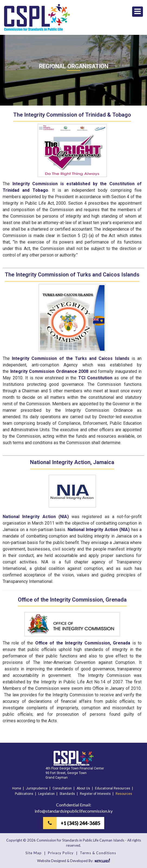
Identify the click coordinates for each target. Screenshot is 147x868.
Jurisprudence (37, 788)
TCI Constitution (95, 378)
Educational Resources (113, 788)
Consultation (62, 788)
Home (17, 788)
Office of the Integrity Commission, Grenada (83, 643)
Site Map (34, 853)
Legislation (46, 794)
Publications (24, 794)
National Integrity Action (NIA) (36, 517)
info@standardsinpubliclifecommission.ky (74, 811)
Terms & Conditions (98, 853)
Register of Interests (95, 794)
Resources (124, 794)
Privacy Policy (61, 853)
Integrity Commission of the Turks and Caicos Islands (71, 358)
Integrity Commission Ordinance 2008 (49, 371)
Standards (67, 794)
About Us (83, 788)
